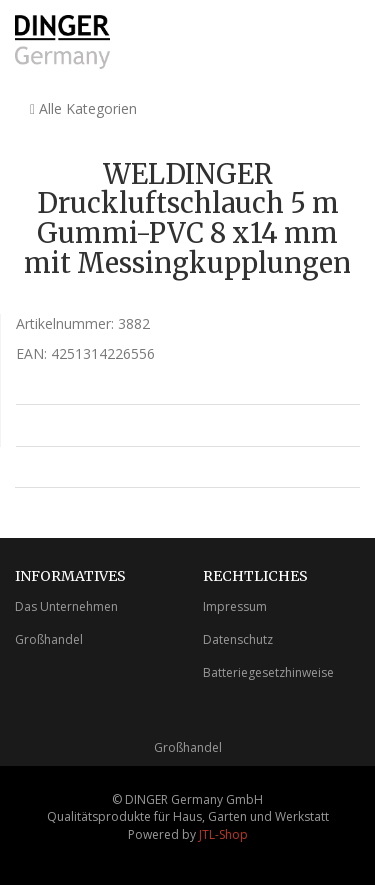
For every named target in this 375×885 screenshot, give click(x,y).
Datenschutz (238, 639)
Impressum (235, 606)
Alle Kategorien (83, 108)
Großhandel (49, 639)
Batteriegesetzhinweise (268, 672)
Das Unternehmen (66, 606)
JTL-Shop (223, 834)
